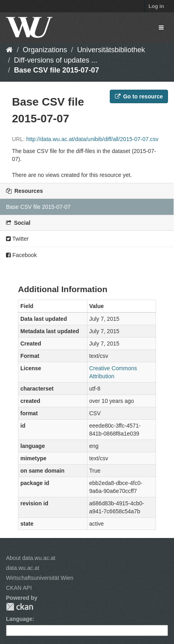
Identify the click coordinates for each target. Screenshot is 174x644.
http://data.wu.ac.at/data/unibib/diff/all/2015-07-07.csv (92, 139)
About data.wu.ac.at (31, 558)
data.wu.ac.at (23, 568)
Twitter (17, 239)
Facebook (21, 255)
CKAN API (19, 588)
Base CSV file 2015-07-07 (56, 70)
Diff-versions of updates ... (56, 60)
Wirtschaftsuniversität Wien (40, 578)
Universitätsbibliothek (111, 50)
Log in (156, 6)
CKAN (20, 607)
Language (19, 619)
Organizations (45, 50)
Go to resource (139, 96)
